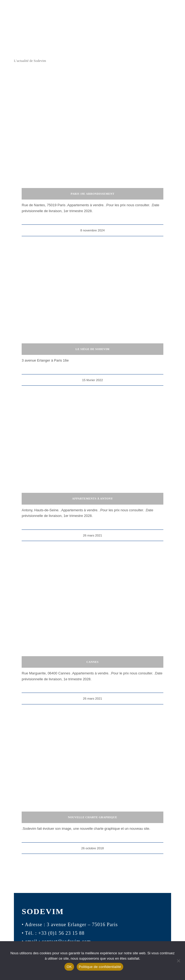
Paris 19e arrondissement (92, 194)
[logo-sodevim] (92, 40)
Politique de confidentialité (100, 967)
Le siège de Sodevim (92, 349)
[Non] (178, 961)
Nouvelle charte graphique (92, 817)
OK (69, 967)
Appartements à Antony (92, 499)
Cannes (92, 662)
